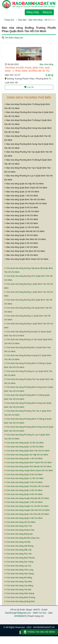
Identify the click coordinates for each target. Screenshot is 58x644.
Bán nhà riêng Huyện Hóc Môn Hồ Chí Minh (25, 239)
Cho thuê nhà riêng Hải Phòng (19, 546)
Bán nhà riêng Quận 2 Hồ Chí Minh (21, 247)
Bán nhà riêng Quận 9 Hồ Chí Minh (21, 207)
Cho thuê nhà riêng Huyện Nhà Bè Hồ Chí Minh (27, 498)
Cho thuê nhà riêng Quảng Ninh (19, 601)
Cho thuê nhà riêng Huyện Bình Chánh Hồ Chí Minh (29, 470)
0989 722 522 (40, 613)
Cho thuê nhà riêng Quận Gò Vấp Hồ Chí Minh (26, 455)
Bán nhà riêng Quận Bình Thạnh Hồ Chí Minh (26, 188)
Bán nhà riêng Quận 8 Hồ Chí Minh (21, 215)
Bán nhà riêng (35, 20)
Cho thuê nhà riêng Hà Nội (17, 542)
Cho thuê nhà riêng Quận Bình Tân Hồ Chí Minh (27, 451)
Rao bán (22, 20)
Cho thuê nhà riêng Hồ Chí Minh (20, 522)
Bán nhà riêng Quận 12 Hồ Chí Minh (22, 192)
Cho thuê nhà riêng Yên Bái (18, 590)
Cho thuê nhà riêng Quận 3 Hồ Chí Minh (23, 490)
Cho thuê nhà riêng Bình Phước (20, 558)
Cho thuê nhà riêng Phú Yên (18, 554)
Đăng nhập (33, 12)
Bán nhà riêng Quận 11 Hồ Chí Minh (22, 227)
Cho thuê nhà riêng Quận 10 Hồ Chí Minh (24, 443)
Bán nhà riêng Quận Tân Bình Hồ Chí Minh (25, 251)
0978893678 (20, 616)
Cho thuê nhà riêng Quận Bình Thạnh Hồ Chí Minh (28, 462)
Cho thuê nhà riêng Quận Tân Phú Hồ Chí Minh (27, 514)
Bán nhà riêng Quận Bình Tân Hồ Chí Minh (25, 199)
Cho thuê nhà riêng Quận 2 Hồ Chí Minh (23, 502)
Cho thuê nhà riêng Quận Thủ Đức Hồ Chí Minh (27, 486)
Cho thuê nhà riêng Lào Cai (18, 566)
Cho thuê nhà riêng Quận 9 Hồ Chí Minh (23, 474)
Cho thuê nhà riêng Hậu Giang (19, 574)
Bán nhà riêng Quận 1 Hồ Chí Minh (21, 219)
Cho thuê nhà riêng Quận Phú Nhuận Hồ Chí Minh (28, 466)
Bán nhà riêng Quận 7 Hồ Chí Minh (21, 196)
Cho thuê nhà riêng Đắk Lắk (18, 550)
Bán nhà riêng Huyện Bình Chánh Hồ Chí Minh (26, 259)
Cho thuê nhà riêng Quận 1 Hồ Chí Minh (23, 458)
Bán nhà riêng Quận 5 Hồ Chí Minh (21, 235)
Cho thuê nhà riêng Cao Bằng (19, 586)
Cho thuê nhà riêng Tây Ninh (18, 582)
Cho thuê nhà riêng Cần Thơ (18, 526)
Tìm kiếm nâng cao (12, 38)
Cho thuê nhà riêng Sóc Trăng (19, 562)
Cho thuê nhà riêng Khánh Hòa (19, 530)
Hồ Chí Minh (51, 20)
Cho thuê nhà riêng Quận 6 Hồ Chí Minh (23, 494)
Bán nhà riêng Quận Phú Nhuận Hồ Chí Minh (26, 203)
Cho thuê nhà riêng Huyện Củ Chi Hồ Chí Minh (26, 506)
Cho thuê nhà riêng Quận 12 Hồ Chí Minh (24, 447)
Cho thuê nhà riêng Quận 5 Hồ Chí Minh (23, 518)
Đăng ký (47, 12)
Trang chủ (9, 20)
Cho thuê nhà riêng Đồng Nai (18, 534)
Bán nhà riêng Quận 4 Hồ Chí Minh (21, 255)
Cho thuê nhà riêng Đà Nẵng (18, 578)
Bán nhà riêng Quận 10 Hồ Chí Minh (22, 211)
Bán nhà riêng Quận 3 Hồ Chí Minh (21, 223)
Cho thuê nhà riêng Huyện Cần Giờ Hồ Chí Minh (27, 510)
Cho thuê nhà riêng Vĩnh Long (19, 570)
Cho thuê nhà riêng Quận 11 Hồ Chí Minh (24, 478)
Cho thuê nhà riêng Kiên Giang (19, 593)
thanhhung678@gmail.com (18, 613)
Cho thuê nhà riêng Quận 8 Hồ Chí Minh (23, 482)
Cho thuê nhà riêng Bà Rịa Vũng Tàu (22, 538)
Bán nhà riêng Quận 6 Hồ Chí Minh (21, 243)
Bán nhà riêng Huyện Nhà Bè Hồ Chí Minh (24, 231)
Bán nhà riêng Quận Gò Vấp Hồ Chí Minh (24, 184)
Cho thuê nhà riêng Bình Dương (20, 597)
